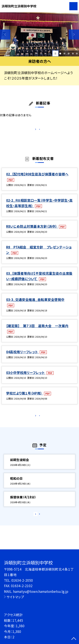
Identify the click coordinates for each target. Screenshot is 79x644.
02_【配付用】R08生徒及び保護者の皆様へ (37, 178)
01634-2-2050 (22, 580)
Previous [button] (5, 35)
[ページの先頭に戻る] (74, 639)
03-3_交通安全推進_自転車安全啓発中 (35, 304)
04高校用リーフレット (22, 356)
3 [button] (69, 54)
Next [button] (74, 35)
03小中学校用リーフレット (26, 377)
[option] (39, 35)
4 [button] (73, 54)
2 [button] (64, 54)
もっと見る (37, 130)
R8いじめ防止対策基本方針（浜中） (32, 231)
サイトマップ (15, 597)
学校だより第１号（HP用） (25, 397)
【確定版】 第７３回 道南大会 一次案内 (37, 330)
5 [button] (77, 54)
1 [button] (60, 54)
